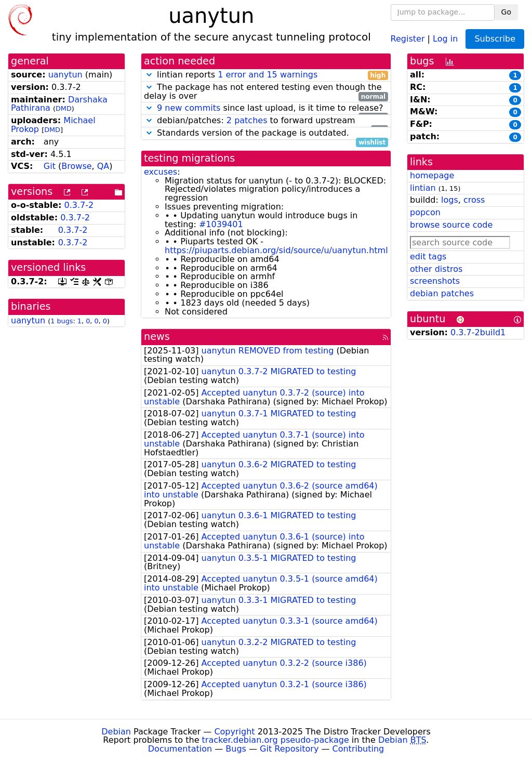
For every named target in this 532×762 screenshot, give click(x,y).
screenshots (435, 281)
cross (474, 200)
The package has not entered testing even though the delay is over (266, 92)
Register (408, 38)
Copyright (234, 732)
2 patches (247, 120)
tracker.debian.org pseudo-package (276, 740)
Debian (116, 732)
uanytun (65, 75)
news (157, 337)
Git (50, 166)
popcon (425, 212)
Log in (445, 38)
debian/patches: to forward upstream (266, 121)
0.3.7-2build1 (478, 332)
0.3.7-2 (79, 205)
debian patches (442, 293)
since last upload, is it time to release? (266, 108)
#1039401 (221, 224)
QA (103, 166)
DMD (64, 108)
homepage (432, 175)
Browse (76, 166)
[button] (149, 75)
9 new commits (189, 108)
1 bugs (62, 321)
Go (506, 12)
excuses (161, 172)
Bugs (236, 749)
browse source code (451, 225)
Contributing (358, 749)
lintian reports (266, 75)
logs (450, 200)
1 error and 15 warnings (268, 75)
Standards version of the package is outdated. (266, 133)
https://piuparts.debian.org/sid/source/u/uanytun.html (276, 250)
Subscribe (495, 39)
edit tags (428, 257)
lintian (423, 188)
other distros (436, 269)
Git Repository (289, 749)
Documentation (180, 749)
